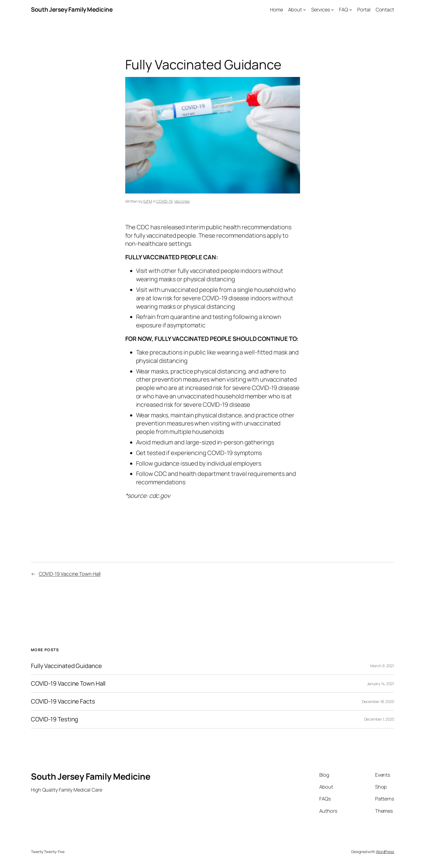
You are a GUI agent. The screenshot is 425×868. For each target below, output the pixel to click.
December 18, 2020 (378, 701)
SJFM (148, 201)
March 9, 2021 (382, 666)
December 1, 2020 (379, 719)
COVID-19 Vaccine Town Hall (70, 574)
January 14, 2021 (381, 684)
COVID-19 (164, 201)
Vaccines (182, 201)
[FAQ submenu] (351, 10)
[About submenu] (305, 10)
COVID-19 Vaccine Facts (63, 701)
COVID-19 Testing (54, 719)
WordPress (385, 852)
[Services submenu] (332, 10)
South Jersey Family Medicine (72, 9)
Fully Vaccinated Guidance (66, 666)
